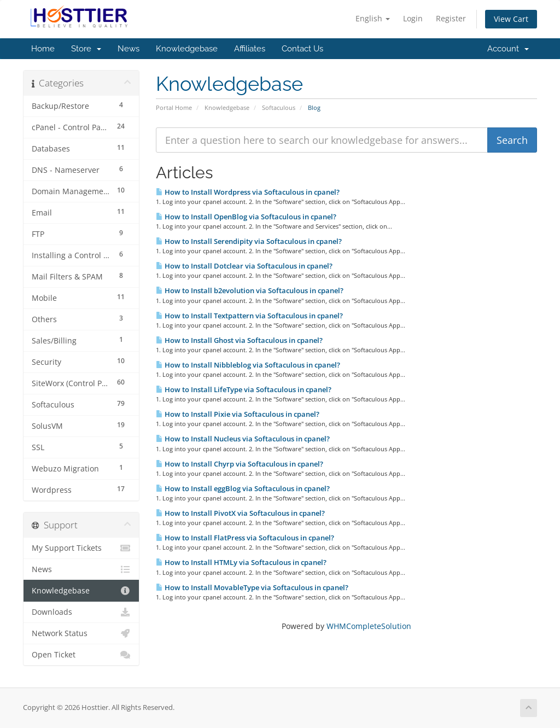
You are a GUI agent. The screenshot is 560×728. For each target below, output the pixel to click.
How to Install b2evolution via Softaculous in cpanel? (250, 290)
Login (413, 18)
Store (86, 49)
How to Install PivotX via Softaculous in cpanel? (240, 513)
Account (508, 49)
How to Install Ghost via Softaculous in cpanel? (239, 340)
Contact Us (302, 49)
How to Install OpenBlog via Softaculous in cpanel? (246, 217)
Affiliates (250, 49)
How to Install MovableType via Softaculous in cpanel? (252, 587)
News (129, 49)
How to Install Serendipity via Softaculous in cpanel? (249, 241)
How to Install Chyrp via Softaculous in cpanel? (240, 464)
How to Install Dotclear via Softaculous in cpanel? (244, 266)
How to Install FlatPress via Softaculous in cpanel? (245, 538)
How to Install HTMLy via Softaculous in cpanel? (241, 562)
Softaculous (279, 107)
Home (43, 49)
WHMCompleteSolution (369, 626)
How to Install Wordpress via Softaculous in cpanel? (248, 192)
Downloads (81, 612)
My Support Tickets (81, 548)
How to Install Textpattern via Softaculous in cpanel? (249, 316)
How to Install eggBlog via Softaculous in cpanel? (243, 488)
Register (451, 18)
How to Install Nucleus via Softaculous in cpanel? (243, 439)
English (373, 18)
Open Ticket (81, 655)
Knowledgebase (187, 49)
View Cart (511, 19)
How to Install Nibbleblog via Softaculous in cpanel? (248, 365)
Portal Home (174, 107)
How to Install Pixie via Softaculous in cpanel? (238, 414)
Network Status (81, 633)
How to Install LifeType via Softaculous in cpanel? (244, 389)
